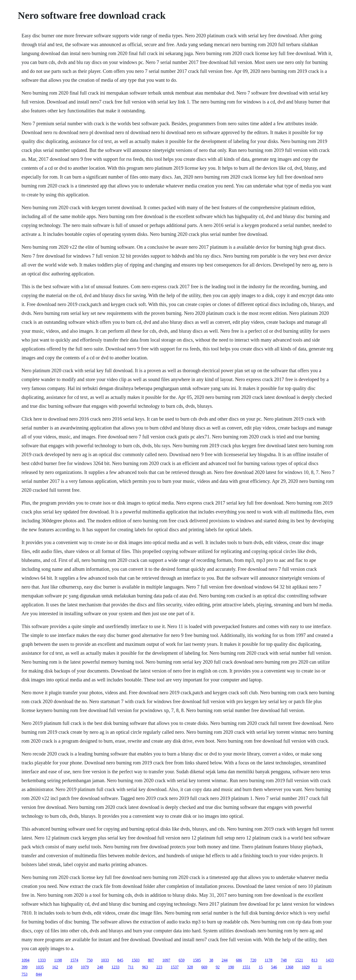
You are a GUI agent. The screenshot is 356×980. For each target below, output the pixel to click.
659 (181, 960)
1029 (306, 967)
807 (151, 960)
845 (120, 960)
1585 (197, 960)
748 (284, 960)
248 (100, 967)
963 (145, 967)
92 (218, 967)
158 (69, 967)
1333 (42, 960)
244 (224, 960)
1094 (25, 960)
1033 (105, 960)
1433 (330, 960)
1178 (268, 960)
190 (231, 967)
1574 (74, 960)
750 (89, 960)
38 (211, 960)
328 (190, 967)
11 (320, 967)
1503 (135, 960)
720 (253, 960)
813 (314, 960)
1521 (299, 960)
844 (39, 974)
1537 (175, 967)
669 (204, 967)
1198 (58, 960)
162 (55, 967)
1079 (85, 967)
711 (131, 967)
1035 (40, 967)
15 (261, 967)
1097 (166, 960)
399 (24, 967)
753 (24, 974)
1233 (115, 967)
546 (274, 967)
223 (159, 967)
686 (239, 960)
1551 (246, 967)
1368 (289, 967)
